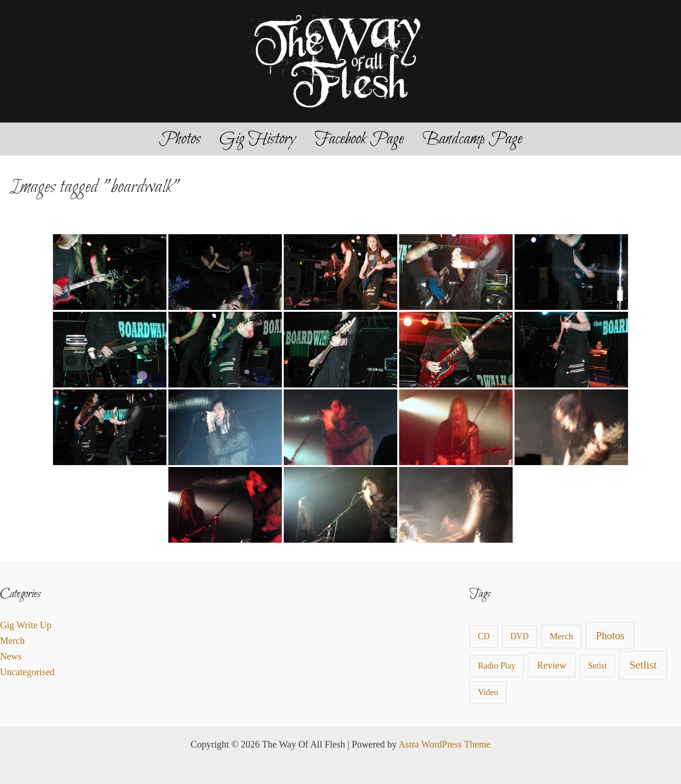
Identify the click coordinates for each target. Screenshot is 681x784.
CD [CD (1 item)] (484, 636)
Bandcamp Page (472, 139)
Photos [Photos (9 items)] (610, 636)
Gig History (258, 139)
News (11, 656)
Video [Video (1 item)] (488, 692)
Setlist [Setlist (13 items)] (643, 665)
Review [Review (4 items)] (552, 665)
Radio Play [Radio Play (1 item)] (497, 666)
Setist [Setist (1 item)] (597, 666)
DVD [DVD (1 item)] (519, 636)
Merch (12, 641)
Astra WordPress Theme (445, 744)
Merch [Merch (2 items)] (561, 636)
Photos (180, 139)
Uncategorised (27, 672)
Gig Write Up (26, 625)
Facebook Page (359, 139)
